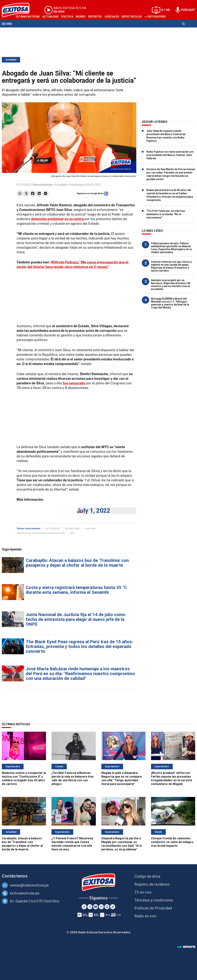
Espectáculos (132, 17)
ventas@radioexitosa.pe (29, 885)
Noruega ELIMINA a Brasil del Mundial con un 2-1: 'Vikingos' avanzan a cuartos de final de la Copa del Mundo (170, 303)
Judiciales (112, 17)
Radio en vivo (145, 916)
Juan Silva (90, 528)
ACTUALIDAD (53, 528)
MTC (72, 533)
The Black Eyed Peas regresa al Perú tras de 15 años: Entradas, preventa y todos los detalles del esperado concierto (79, 647)
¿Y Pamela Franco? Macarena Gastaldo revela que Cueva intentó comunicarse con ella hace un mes (72, 844)
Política (67, 17)
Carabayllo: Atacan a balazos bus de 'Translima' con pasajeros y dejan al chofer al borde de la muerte (77, 563)
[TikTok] (113, 907)
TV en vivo (143, 892)
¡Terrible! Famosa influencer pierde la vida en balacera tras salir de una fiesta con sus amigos (73, 778)
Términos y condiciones (154, 900)
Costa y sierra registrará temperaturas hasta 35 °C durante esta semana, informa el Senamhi (76, 590)
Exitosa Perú (157, 17)
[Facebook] (84, 907)
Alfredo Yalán (72, 528)
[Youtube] (96, 907)
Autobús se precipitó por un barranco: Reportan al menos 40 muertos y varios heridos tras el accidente (171, 285)
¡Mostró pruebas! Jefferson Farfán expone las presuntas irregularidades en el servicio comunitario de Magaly (172, 778)
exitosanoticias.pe (25, 893)
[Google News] (107, 907)
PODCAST (188, 10)
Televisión (23, 31)
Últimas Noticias (28, 17)
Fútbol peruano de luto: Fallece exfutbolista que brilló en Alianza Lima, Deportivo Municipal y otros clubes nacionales (172, 248)
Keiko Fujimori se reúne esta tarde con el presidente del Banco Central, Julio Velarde (170, 155)
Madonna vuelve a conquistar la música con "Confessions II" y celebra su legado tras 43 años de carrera (24, 778)
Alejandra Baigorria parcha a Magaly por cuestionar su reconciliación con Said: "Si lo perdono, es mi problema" (122, 844)
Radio (37, 31)
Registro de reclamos (152, 884)
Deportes (95, 17)
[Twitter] (90, 907)
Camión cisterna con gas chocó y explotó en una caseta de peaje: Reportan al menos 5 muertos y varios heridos (171, 266)
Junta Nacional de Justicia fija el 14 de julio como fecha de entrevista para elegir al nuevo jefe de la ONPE (76, 619)
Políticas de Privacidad (153, 908)
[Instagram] (101, 907)
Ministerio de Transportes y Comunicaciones (41, 533)
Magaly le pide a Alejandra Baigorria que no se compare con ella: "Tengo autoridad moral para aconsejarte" (122, 778)
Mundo (81, 17)
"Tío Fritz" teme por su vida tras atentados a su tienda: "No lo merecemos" (166, 214)
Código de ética (147, 876)
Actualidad (50, 17)
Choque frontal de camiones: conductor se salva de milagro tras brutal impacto (172, 842)
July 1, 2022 (93, 511)
